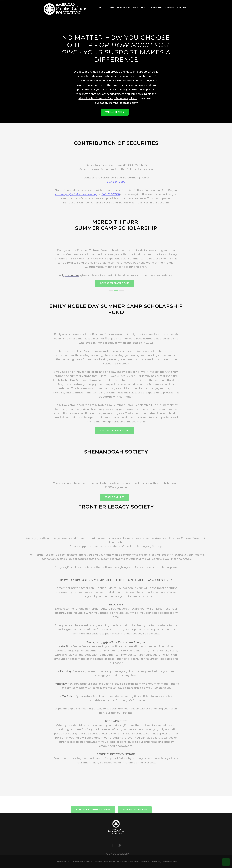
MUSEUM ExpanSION (128, 8)
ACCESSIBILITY (121, 854)
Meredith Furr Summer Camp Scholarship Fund (108, 98)
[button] (101, 8)
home (101, 8)
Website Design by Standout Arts (158, 862)
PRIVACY (107, 854)
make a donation (115, 112)
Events (110, 8)
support (170, 8)
